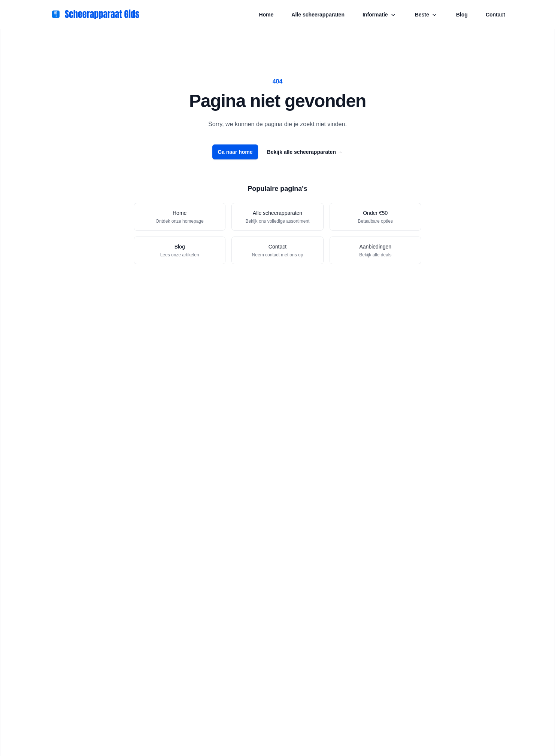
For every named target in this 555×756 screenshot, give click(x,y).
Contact (495, 15)
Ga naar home (235, 152)
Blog (462, 15)
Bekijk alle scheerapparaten (305, 152)
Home (266, 15)
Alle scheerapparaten (318, 15)
